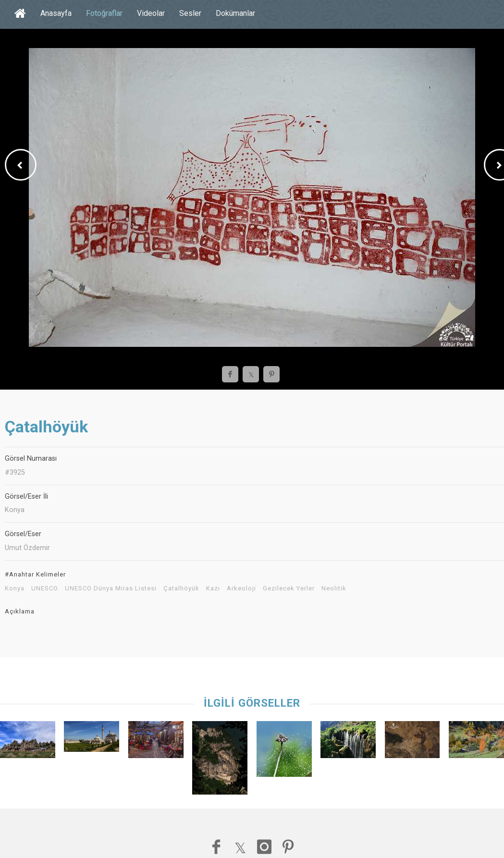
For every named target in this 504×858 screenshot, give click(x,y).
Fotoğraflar (104, 13)
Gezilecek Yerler (289, 588)
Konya (15, 588)
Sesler (190, 13)
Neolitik (334, 588)
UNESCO (45, 588)
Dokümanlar (235, 13)
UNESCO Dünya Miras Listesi (111, 588)
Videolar (151, 13)
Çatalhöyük (181, 588)
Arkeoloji (241, 588)
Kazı (213, 588)
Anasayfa (56, 13)
